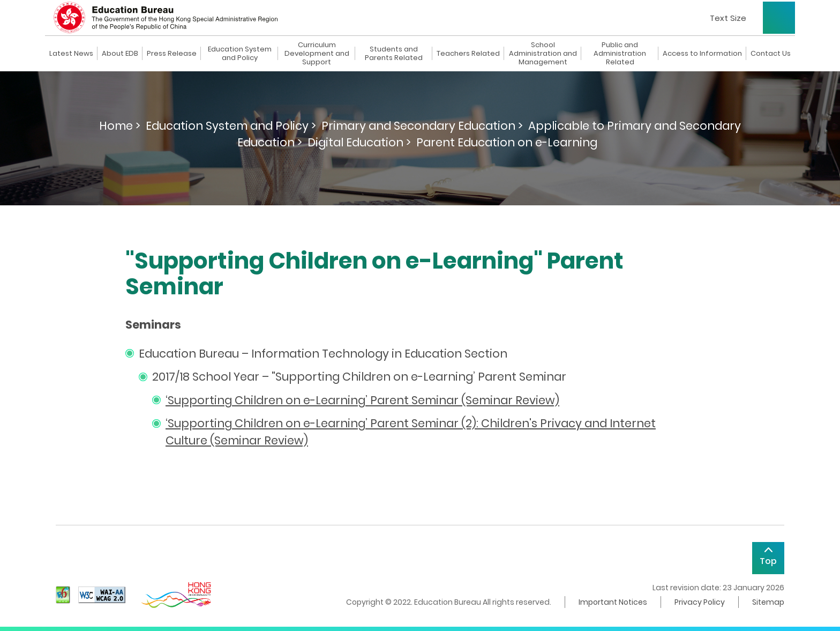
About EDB (120, 54)
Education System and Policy (240, 54)
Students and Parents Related (394, 54)
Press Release (172, 54)
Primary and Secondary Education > (422, 126)
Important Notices (613, 602)
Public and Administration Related (620, 54)
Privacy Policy (700, 602)
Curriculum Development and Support (317, 54)
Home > (120, 126)
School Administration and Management (543, 54)
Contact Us (771, 54)
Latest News (71, 54)
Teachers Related (468, 54)
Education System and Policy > (231, 126)
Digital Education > (359, 142)
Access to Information (702, 54)
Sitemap (768, 602)
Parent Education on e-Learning (507, 142)
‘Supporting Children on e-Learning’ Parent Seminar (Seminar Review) (362, 400)
